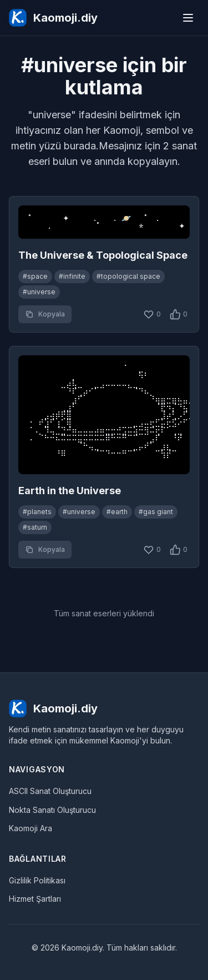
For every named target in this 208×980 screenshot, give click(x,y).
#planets (37, 512)
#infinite (72, 276)
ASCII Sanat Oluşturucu (50, 791)
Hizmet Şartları (35, 899)
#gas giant (156, 512)
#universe (39, 292)
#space (35, 276)
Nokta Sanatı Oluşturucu (52, 810)
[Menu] (188, 18)
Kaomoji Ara (31, 828)
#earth (117, 512)
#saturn (35, 527)
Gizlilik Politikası (37, 880)
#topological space (128, 276)
